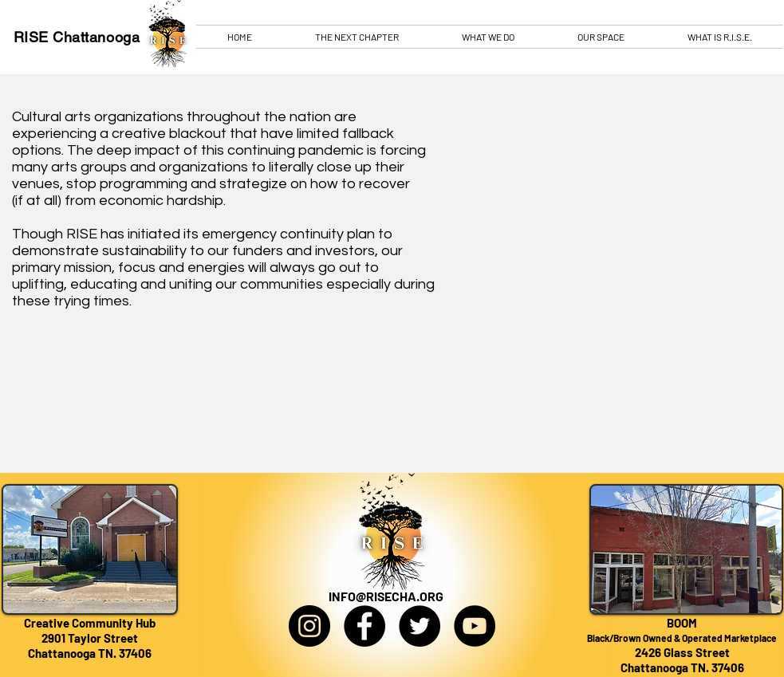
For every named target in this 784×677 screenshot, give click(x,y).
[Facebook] (364, 626)
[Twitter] (420, 626)
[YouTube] (475, 626)
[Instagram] (309, 626)
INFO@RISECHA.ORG (386, 596)
